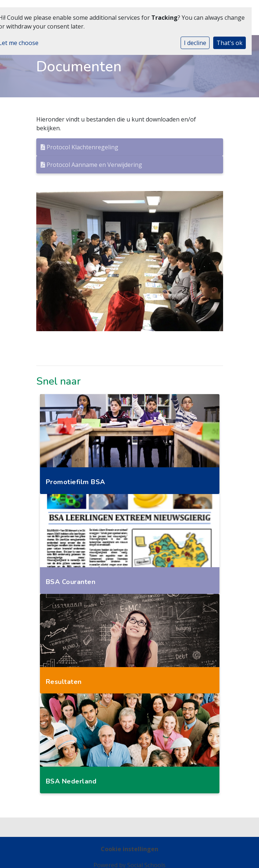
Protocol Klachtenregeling (79, 147)
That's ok (230, 43)
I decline (195, 43)
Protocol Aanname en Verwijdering (91, 165)
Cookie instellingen (129, 849)
